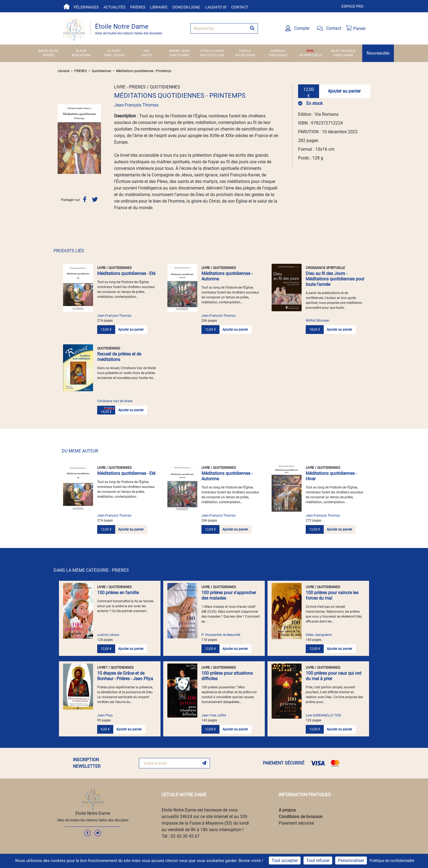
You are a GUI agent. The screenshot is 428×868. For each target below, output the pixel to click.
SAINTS (147, 55)
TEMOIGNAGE (278, 55)
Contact (240, 7)
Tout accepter (285, 860)
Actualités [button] (114, 7)
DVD (147, 51)
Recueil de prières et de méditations (119, 357)
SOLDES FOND (245, 55)
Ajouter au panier (344, 91)
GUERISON (278, 51)
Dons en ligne (186, 7)
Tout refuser (318, 860)
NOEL (310, 51)
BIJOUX (81, 51)
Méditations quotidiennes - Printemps (144, 71)
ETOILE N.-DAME (212, 51)
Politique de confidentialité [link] (392, 861)
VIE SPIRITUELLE (310, 55)
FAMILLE (245, 51)
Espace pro (353, 6)
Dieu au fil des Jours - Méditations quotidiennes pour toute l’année (335, 279)
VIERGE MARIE (343, 55)
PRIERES (48, 55)
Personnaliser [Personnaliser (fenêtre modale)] (351, 860)
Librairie (159, 7)
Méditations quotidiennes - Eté (126, 273)
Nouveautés (378, 53)
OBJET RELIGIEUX (343, 51)
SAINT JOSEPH (114, 55)
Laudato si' (216, 7)
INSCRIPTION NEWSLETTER (87, 763)
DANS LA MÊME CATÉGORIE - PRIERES (91, 570)
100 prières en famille (118, 593)
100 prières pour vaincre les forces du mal (332, 595)
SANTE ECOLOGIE (212, 55)
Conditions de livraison (301, 817)
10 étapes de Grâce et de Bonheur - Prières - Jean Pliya (125, 676)
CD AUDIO (114, 51)
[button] (61, 139)
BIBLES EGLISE (48, 51)
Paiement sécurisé (296, 823)
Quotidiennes (101, 71)
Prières (138, 7)
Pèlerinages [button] (86, 7)
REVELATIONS (81, 55)
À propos (287, 810)
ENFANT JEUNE (179, 51)
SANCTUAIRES (179, 55)
